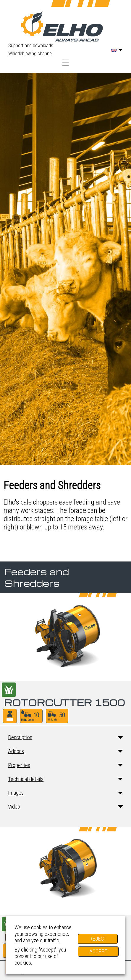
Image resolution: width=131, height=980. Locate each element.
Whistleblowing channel (30, 54)
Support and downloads (31, 46)
